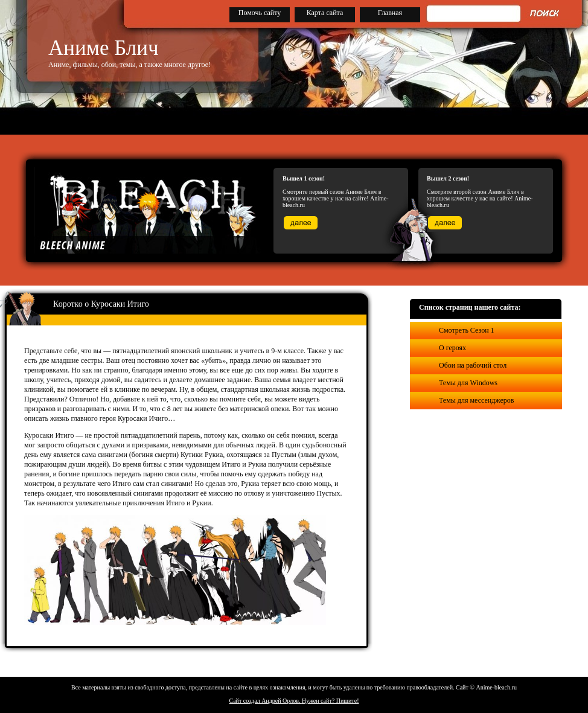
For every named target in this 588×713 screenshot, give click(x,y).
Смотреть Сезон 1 (467, 330)
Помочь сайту (260, 13)
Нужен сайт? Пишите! (331, 701)
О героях (452, 348)
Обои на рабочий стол (473, 365)
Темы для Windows (468, 383)
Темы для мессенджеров (476, 400)
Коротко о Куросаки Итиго (101, 304)
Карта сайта (325, 13)
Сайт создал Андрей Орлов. (266, 701)
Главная (390, 13)
